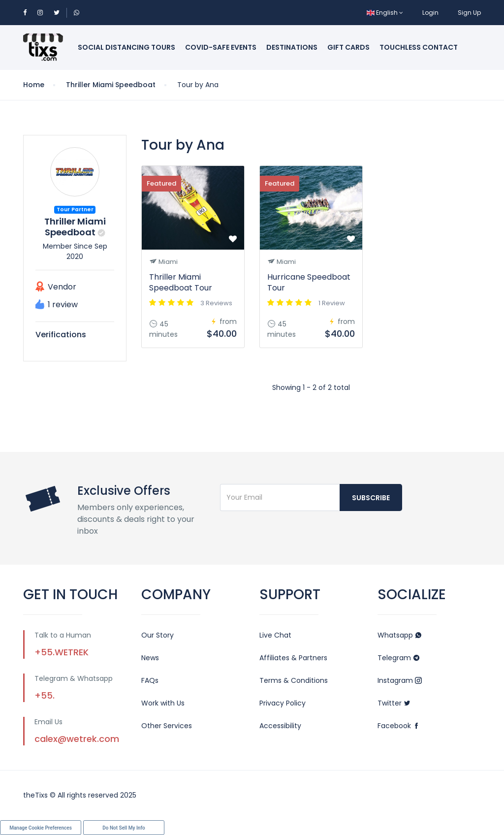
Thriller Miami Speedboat (111, 85)
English (385, 13)
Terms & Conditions (294, 680)
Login (430, 13)
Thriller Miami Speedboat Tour (181, 282)
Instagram (400, 680)
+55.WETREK (62, 652)
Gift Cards (348, 47)
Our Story (157, 635)
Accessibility (280, 726)
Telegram (399, 658)
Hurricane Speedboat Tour (309, 282)
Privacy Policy (283, 703)
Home (34, 85)
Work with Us (163, 703)
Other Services (167, 726)
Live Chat (275, 635)
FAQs (150, 680)
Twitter (394, 703)
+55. (45, 695)
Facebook (399, 726)
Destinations (292, 47)
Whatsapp (400, 635)
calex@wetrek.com (77, 739)
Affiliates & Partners (293, 658)
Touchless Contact (419, 47)
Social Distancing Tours (126, 47)
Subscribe (371, 498)
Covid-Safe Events (221, 47)
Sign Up (469, 13)
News (150, 658)
